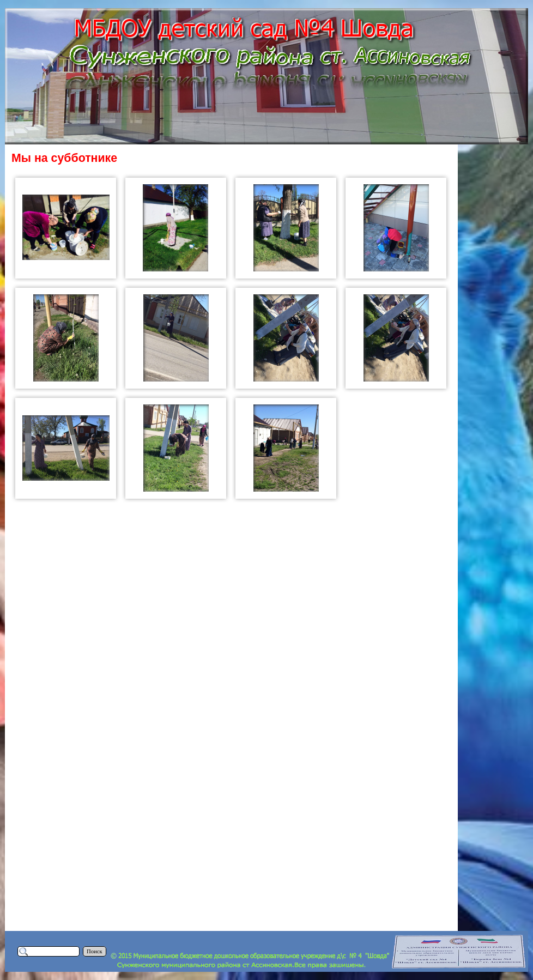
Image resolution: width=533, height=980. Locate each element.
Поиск (95, 951)
